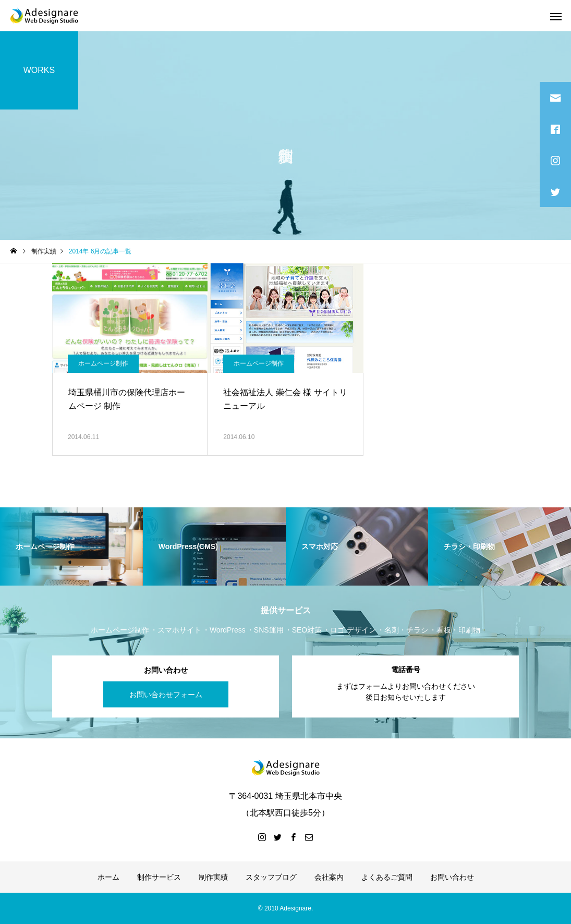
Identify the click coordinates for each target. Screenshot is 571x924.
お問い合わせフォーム (166, 694)
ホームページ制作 (103, 363)
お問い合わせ (452, 877)
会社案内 (329, 877)
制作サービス (159, 877)
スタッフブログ (271, 877)
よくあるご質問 (387, 877)
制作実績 (213, 877)
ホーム (108, 877)
